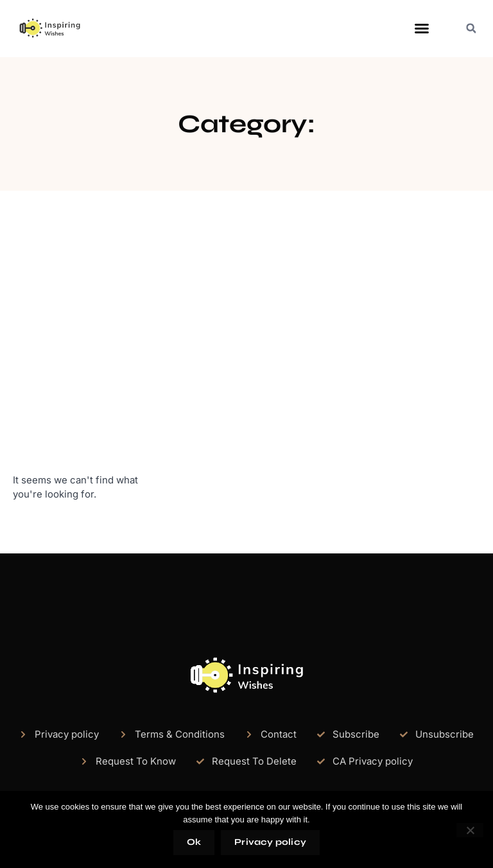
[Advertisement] (246, 332)
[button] (422, 28)
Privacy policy (270, 842)
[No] (470, 830)
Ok (194, 842)
